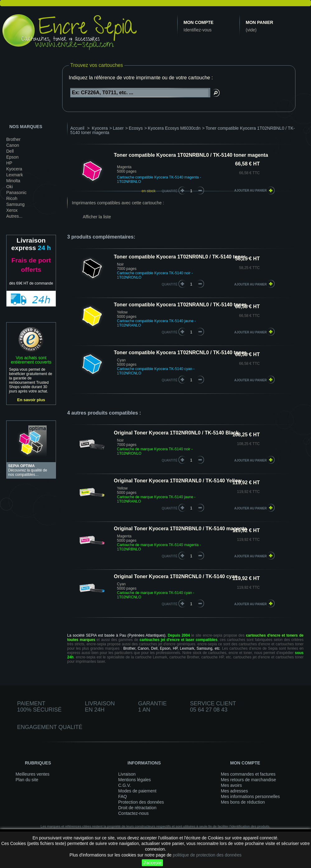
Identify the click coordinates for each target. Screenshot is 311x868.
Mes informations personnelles (250, 796)
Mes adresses (234, 791)
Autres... (14, 216)
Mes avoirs (231, 785)
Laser (118, 128)
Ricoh (12, 198)
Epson (12, 157)
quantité (170, 284)
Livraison (127, 774)
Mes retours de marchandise (248, 780)
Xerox (12, 210)
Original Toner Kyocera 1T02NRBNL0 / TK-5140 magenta (180, 529)
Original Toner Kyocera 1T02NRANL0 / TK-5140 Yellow (178, 481)
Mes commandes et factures (248, 774)
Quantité (170, 191)
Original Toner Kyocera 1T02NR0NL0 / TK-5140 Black (176, 433)
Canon (13, 145)
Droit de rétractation (137, 808)
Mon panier (259, 22)
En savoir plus (31, 400)
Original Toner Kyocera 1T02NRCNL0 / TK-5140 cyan (176, 576)
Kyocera (14, 169)
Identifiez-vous (197, 30)
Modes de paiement (137, 791)
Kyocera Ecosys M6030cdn (174, 128)
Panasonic (16, 193)
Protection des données (141, 802)
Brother (13, 139)
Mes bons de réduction (243, 802)
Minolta (13, 181)
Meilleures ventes (32, 774)
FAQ (123, 796)
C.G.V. (125, 785)
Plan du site (27, 780)
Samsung (15, 204)
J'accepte (153, 863)
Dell (10, 151)
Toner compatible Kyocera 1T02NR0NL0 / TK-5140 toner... (181, 257)
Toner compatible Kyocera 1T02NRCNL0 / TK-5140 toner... (182, 353)
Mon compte (198, 22)
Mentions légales (135, 780)
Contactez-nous (133, 813)
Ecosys (136, 128)
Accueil (77, 128)
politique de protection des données (207, 855)
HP (9, 163)
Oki (9, 187)
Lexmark (15, 175)
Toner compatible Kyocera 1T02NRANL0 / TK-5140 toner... (182, 305)
